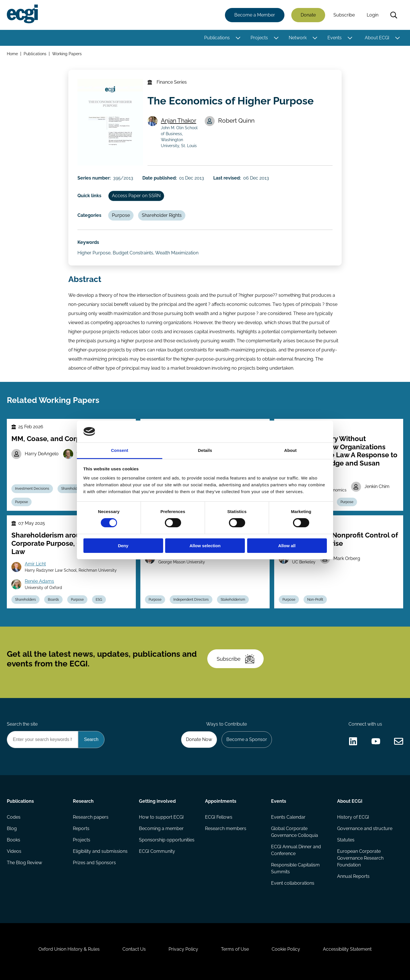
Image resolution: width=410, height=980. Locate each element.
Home (12, 54)
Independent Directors (191, 600)
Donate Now (199, 739)
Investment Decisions (32, 489)
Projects (259, 38)
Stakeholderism (233, 600)
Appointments (221, 801)
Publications (217, 38)
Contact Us (134, 949)
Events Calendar (288, 817)
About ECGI (377, 38)
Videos (14, 851)
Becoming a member (161, 828)
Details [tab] (205, 450)
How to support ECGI (161, 817)
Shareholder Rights (162, 215)
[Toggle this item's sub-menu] (238, 38)
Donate (308, 15)
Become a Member (255, 15)
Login (373, 15)
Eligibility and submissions (100, 851)
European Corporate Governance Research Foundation (360, 858)
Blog (12, 828)
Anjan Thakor (179, 121)
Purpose (121, 215)
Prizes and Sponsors (94, 863)
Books (14, 840)
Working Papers (67, 54)
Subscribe (344, 15)
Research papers (91, 817)
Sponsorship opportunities (167, 840)
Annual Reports (353, 876)
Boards (53, 600)
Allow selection (205, 546)
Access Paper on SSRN (136, 196)
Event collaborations (293, 883)
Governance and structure (365, 828)
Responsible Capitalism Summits (295, 868)
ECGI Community (157, 851)
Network (298, 38)
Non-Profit (315, 600)
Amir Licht (35, 564)
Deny (123, 546)
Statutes (346, 840)
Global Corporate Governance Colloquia (295, 832)
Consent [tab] (120, 450)
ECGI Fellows (219, 817)
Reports (81, 828)
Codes (14, 817)
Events (335, 38)
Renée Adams (39, 581)
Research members (226, 828)
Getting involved (157, 801)
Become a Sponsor (247, 739)
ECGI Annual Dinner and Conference (296, 850)
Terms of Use (235, 949)
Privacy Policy (183, 949)
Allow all (287, 546)
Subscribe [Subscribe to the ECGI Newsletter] (235, 659)
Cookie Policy (286, 949)
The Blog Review (24, 863)
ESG (99, 600)
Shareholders (25, 600)
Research (83, 801)
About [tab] (290, 450)
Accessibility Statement (347, 949)
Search (394, 15)
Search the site (22, 724)
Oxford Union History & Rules (69, 949)
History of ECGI (353, 817)
